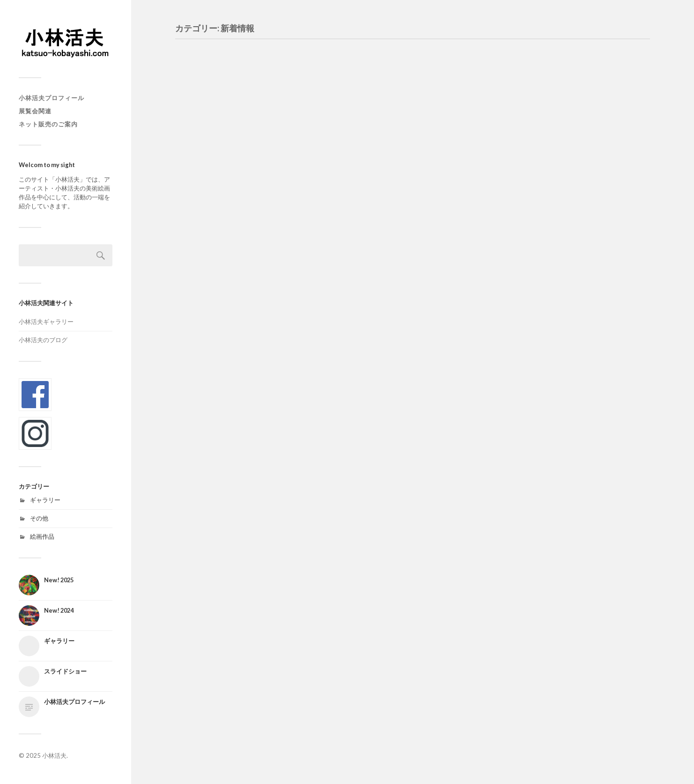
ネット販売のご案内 (48, 124)
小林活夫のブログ (43, 340)
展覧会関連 (35, 111)
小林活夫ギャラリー (46, 322)
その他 (39, 518)
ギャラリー (45, 500)
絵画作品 (42, 536)
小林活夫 (54, 755)
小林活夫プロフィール (52, 98)
